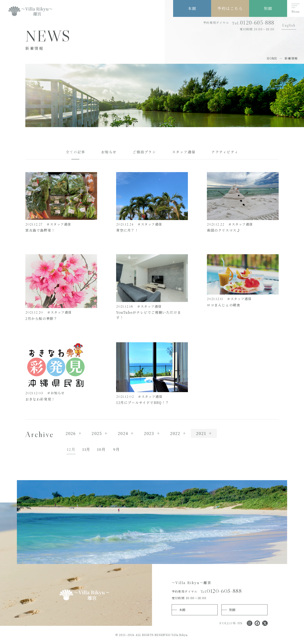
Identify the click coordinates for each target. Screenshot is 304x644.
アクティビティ (225, 152)
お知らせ (109, 152)
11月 (86, 449)
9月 (116, 449)
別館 (268, 8)
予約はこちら (230, 8)
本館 (192, 8)
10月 (101, 449)
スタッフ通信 (184, 152)
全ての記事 (75, 152)
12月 (71, 449)
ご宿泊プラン (144, 152)
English (289, 25)
